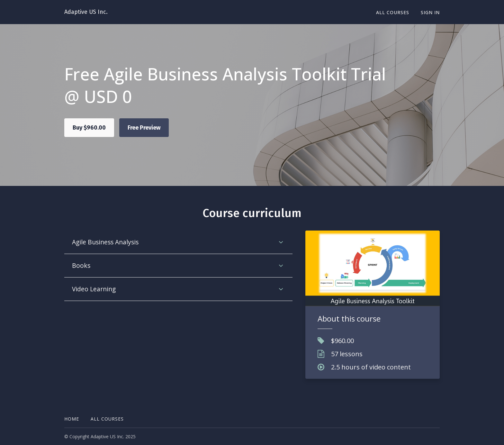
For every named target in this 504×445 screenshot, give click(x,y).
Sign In (430, 12)
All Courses (393, 12)
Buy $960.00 (89, 128)
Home (72, 419)
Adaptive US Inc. (86, 12)
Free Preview (144, 128)
